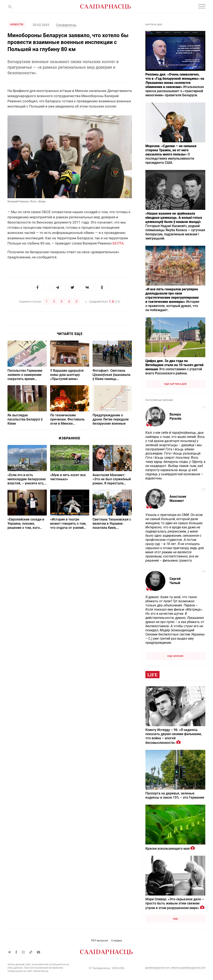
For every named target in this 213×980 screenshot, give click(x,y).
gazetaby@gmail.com (158, 968)
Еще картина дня (176, 384)
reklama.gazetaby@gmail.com (188, 968)
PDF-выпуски (100, 940)
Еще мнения (175, 656)
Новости (17, 24)
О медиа (116, 940)
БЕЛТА (118, 243)
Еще (176, 919)
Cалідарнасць (66, 25)
